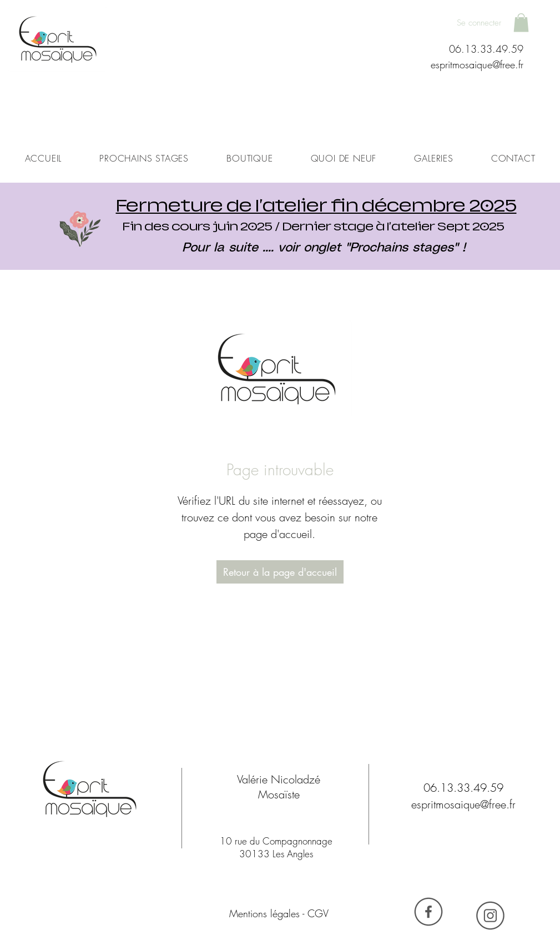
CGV (318, 913)
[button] (521, 22)
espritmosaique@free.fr (477, 64)
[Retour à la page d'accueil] (280, 572)
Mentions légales (264, 913)
